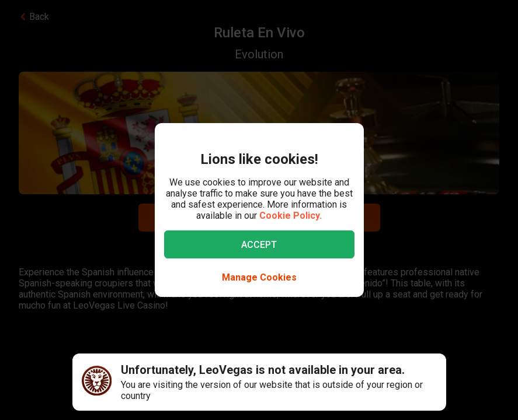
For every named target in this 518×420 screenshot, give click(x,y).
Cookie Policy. (291, 216)
